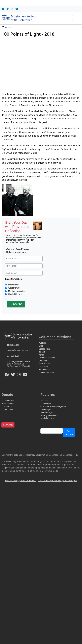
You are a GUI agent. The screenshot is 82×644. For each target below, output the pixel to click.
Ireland (42, 352)
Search (69, 435)
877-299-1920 (13, 356)
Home (8, 27)
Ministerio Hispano (47, 358)
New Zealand (45, 364)
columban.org (13, 345)
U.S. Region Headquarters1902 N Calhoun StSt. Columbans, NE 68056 (19, 364)
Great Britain (44, 349)
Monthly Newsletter (16, 291)
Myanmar (43, 361)
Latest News (46, 404)
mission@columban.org (17, 350)
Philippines (43, 367)
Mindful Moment (15, 294)
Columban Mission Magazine (53, 407)
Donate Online (8, 401)
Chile (41, 346)
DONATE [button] (8, 425)
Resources (57, 481)
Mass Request (8, 404)
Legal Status (44, 481)
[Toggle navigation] (76, 18)
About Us (44, 401)
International (44, 370)
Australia (43, 343)
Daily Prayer (13, 285)
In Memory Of (7, 410)
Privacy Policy (12, 481)
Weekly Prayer (14, 288)
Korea (41, 355)
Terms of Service (28, 481)
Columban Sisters (46, 373)
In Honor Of (7, 407)
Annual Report (70, 481)
